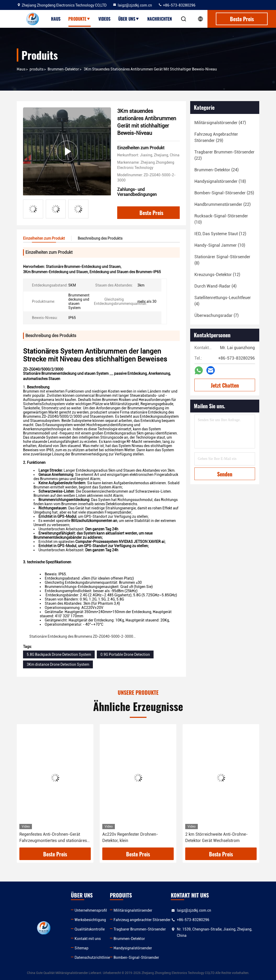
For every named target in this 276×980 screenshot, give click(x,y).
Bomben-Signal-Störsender (136, 957)
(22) (224, 155)
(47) (220, 123)
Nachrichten (160, 19)
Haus (56, 19)
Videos (104, 19)
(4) (215, 286)
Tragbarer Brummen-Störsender (140, 929)
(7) (216, 315)
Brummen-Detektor (63, 69)
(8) (222, 260)
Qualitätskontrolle (90, 929)
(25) (224, 193)
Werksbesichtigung (90, 920)
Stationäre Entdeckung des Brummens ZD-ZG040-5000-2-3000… (82, 636)
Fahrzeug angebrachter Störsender (142, 920)
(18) (220, 181)
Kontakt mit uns (88, 939)
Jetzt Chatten (225, 385)
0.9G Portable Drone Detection (125, 654)
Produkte (79, 19)
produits (36, 69)
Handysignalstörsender (133, 948)
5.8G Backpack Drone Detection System (59, 654)
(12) (220, 234)
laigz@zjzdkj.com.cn (132, 5)
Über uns (129, 19)
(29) (216, 137)
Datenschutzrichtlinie (92, 957)
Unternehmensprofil (91, 910)
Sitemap (81, 948)
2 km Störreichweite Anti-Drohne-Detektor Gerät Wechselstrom (216, 837)
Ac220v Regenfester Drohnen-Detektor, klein (130, 837)
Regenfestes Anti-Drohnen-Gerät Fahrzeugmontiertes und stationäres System (53, 838)
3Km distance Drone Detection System (58, 664)
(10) (221, 219)
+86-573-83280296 (177, 5)
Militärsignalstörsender (133, 910)
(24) (216, 170)
